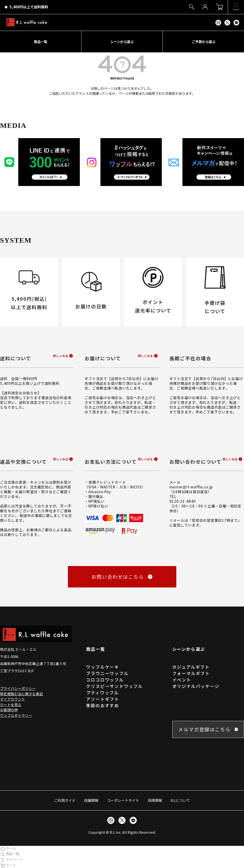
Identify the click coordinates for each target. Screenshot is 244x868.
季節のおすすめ (103, 705)
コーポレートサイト (123, 800)
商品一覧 (10, 854)
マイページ (11, 859)
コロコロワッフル (105, 680)
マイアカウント (13, 699)
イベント (182, 680)
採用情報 (155, 800)
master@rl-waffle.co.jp (191, 487)
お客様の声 (9, 710)
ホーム (8, 848)
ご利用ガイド (65, 800)
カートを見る (11, 705)
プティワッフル (102, 692)
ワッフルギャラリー (16, 715)
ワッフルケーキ (103, 667)
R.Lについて (180, 800)
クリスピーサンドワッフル (114, 686)
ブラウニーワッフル (107, 673)
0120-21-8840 (183, 501)
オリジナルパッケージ (196, 686)
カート (8, 865)
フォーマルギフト (191, 673)
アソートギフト (103, 699)
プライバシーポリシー (18, 688)
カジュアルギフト (191, 667)
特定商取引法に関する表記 (21, 694)
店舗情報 (91, 800)
